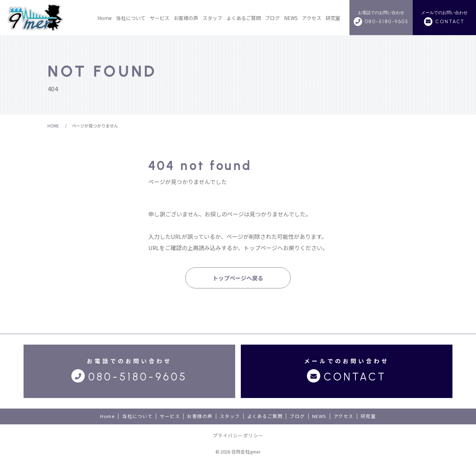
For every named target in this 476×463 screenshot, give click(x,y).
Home (105, 18)
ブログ (272, 18)
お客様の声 (186, 18)
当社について (131, 18)
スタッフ (212, 18)
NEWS (291, 18)
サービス (160, 18)
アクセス (312, 18)
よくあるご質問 (244, 18)
